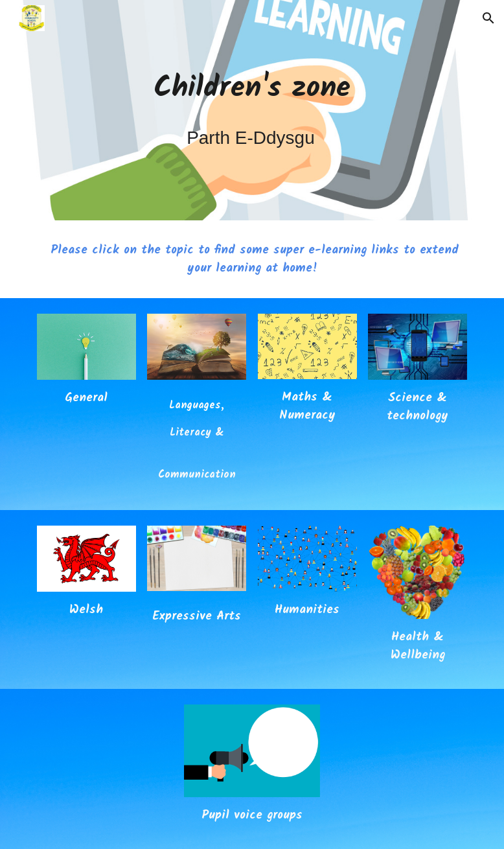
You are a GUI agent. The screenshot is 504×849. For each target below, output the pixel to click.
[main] (252, 110)
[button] (488, 18)
